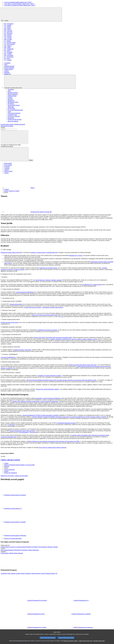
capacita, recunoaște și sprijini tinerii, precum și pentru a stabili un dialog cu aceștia (74, 339)
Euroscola (33, 432)
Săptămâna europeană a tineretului (47, 330)
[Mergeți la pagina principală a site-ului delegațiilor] (4, 553)
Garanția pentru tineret (16, 304)
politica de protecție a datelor (71, 643)
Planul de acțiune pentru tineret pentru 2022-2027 (83, 365)
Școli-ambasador (24, 432)
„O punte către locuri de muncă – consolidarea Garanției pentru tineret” (43, 307)
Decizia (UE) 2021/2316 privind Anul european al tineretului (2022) (53, 337)
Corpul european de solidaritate (25, 292)
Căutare (3, 127)
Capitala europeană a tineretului (22, 350)
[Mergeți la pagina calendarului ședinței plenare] (55, 547)
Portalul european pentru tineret (10, 322)
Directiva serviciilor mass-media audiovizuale (44, 315)
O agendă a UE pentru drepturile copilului (49, 376)
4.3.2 (62, 316)
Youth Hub (11, 424)
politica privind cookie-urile (85, 643)
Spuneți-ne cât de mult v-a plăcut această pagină (14, 476)
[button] (27, 567)
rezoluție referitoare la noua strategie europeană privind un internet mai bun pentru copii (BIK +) (54, 441)
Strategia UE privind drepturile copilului (47, 389)
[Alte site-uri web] (40, 82)
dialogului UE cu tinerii (76, 255)
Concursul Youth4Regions (8, 357)
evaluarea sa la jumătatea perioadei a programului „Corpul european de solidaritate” (35, 401)
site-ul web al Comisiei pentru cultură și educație (53, 447)
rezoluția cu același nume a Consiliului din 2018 (44, 252)
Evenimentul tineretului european (66, 423)
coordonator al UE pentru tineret (48, 268)
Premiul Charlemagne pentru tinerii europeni (22, 431)
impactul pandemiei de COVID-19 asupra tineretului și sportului (40, 415)
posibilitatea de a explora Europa (92, 285)
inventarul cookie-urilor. (99, 643)
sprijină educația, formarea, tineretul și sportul (48, 280)
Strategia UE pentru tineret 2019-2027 (11, 252)
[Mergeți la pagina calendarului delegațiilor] (11, 553)
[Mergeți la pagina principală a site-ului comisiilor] (4, 550)
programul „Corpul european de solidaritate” (48, 398)
